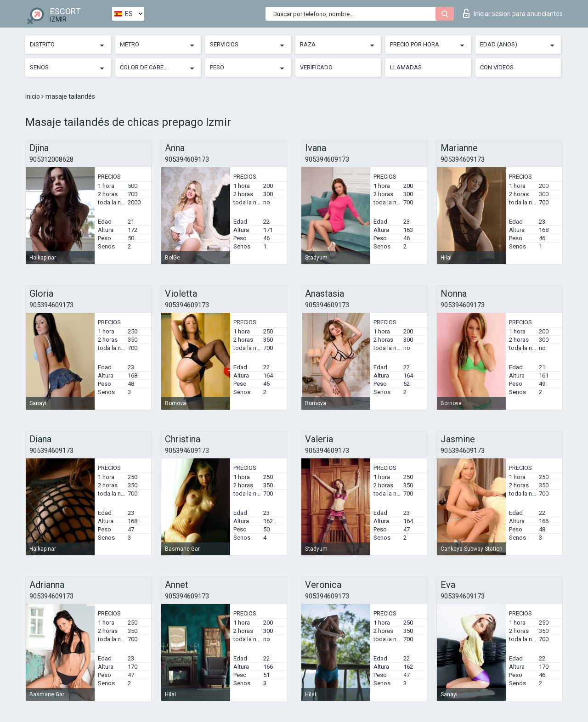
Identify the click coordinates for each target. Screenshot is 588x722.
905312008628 (51, 159)
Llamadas (406, 67)
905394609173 (187, 159)
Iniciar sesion (513, 13)
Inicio (33, 96)
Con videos (497, 67)
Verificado (316, 67)
